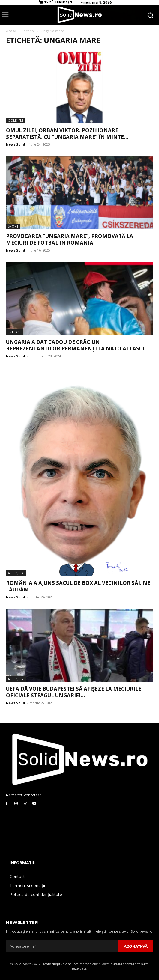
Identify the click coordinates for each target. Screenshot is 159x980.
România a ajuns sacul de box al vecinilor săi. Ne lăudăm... (78, 586)
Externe (15, 332)
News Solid (16, 144)
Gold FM (15, 120)
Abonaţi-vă (136, 946)
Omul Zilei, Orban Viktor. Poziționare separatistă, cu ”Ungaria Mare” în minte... (67, 134)
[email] (62, 946)
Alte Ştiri (16, 573)
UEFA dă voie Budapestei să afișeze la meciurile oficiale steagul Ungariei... (74, 692)
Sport (13, 226)
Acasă (11, 31)
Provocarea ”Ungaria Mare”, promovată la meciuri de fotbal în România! (70, 239)
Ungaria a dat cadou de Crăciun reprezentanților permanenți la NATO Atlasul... (78, 345)
